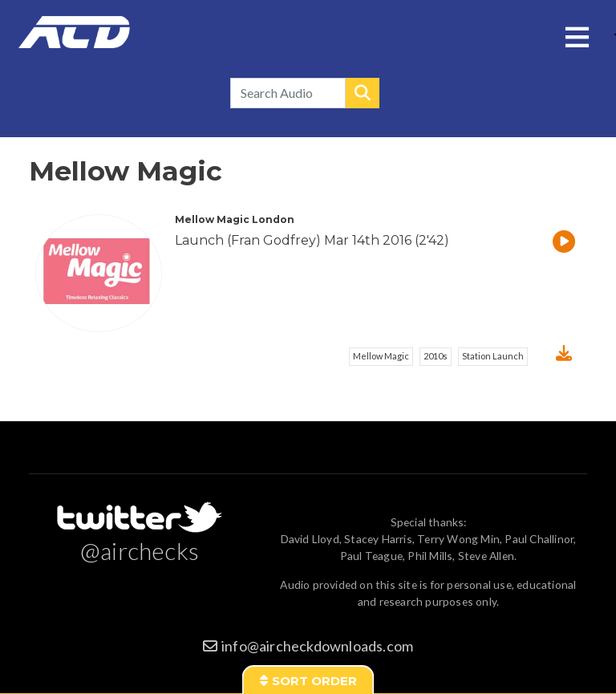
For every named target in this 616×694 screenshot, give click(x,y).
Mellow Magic (381, 356)
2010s (436, 356)
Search (363, 93)
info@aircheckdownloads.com (317, 646)
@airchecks (140, 550)
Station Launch (493, 356)
